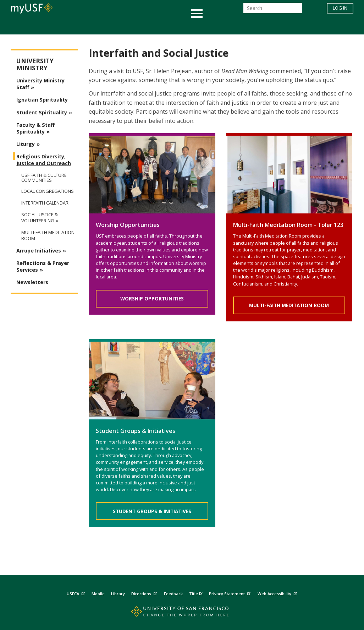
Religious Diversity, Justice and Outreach (44, 160)
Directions (145, 593)
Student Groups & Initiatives (152, 511)
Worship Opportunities (152, 298)
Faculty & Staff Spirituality (35, 128)
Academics (45, 26)
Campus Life (217, 26)
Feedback (173, 594)
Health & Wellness (161, 26)
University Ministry (35, 64)
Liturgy (26, 144)
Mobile (98, 594)
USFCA (77, 593)
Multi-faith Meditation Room (48, 235)
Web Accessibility (278, 593)
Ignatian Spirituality (42, 100)
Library (118, 594)
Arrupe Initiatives (39, 251)
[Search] (273, 10)
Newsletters (32, 282)
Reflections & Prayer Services (43, 266)
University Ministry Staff (40, 84)
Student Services (97, 26)
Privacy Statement (231, 593)
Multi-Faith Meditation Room (289, 305)
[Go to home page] (182, 613)
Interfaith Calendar (45, 203)
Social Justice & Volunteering (40, 218)
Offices (257, 26)
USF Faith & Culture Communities (44, 178)
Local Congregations (48, 191)
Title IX (196, 594)
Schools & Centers (307, 26)
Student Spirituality (42, 112)
